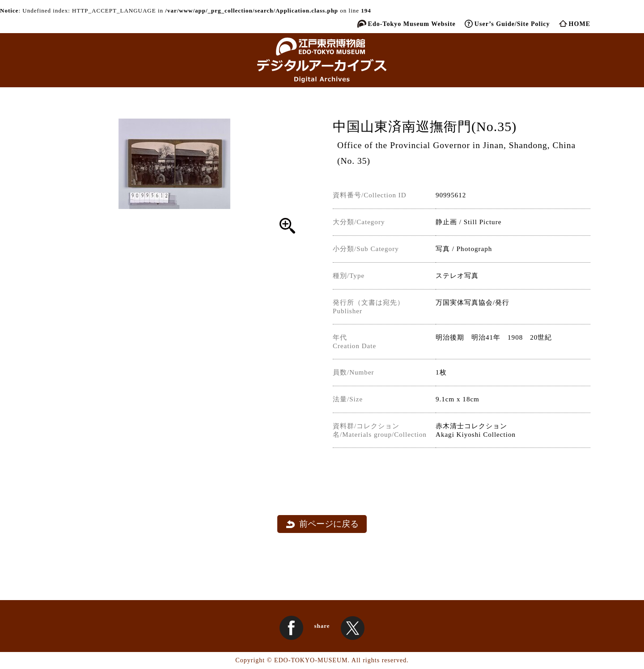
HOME (580, 24)
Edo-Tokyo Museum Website (412, 24)
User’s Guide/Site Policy (512, 24)
